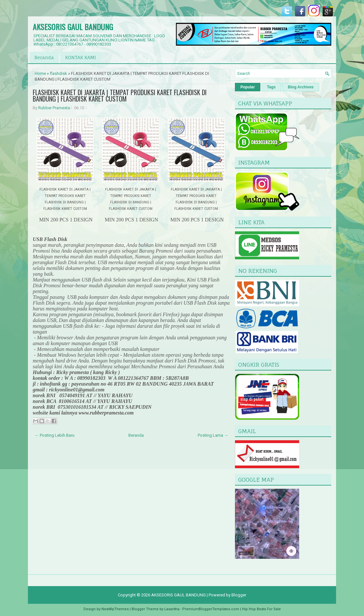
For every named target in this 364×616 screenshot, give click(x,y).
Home (40, 73)
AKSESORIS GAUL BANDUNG (73, 27)
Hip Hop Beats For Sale (261, 609)
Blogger (239, 595)
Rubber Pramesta (54, 108)
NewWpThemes (115, 609)
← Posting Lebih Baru (55, 435)
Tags (271, 87)
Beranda (44, 57)
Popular (248, 87)
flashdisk (58, 73)
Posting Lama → (213, 435)
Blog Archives (301, 87)
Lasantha (172, 609)
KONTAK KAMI (81, 57)
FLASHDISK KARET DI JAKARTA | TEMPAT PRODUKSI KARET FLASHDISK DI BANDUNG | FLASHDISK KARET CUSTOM (120, 95)
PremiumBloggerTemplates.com (211, 609)
